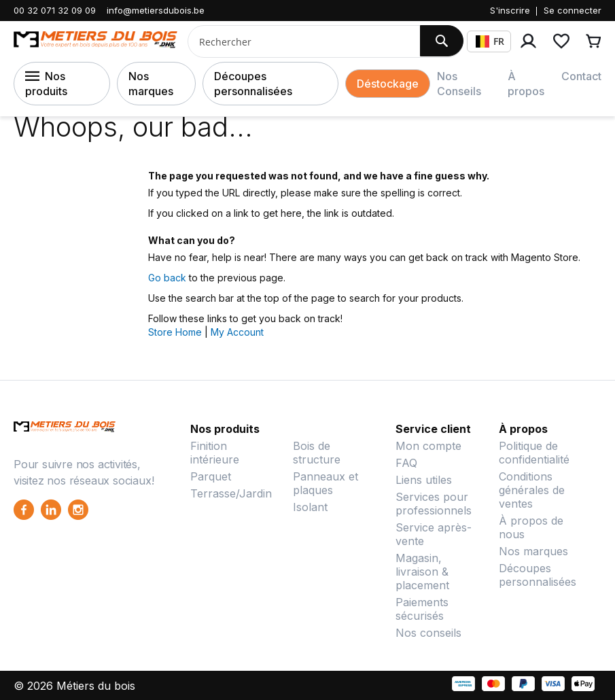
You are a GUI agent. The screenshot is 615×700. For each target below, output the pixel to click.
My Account (237, 332)
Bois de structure (317, 453)
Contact (581, 76)
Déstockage (388, 84)
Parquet (211, 476)
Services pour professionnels (434, 504)
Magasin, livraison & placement (422, 572)
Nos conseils (428, 633)
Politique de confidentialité (534, 453)
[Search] (442, 41)
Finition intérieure (215, 453)
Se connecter (573, 10)
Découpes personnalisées (253, 84)
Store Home (175, 332)
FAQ (406, 463)
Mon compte (428, 446)
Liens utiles (424, 480)
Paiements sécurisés (422, 609)
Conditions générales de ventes (532, 490)
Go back (167, 278)
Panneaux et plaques (326, 483)
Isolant (310, 507)
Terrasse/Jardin (231, 493)
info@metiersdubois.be (156, 10)
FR (490, 41)
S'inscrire (510, 10)
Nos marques (151, 84)
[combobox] (299, 41)
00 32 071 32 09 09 (55, 10)
